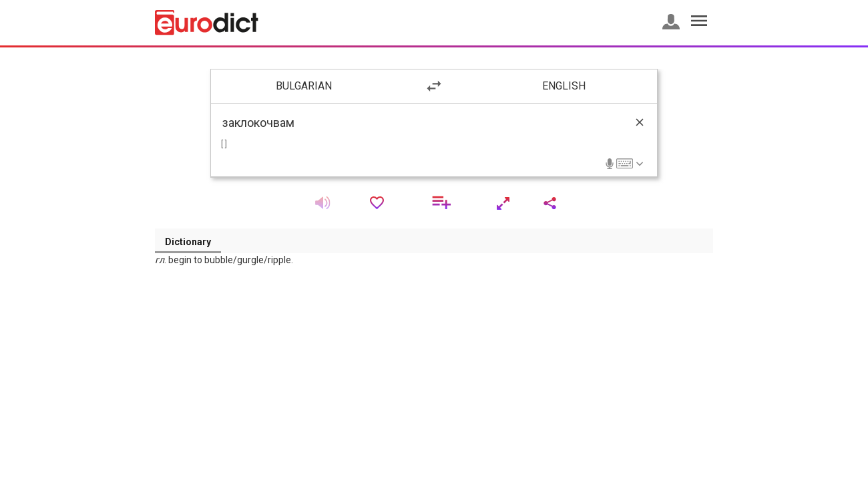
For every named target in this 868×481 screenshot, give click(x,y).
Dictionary (188, 242)
